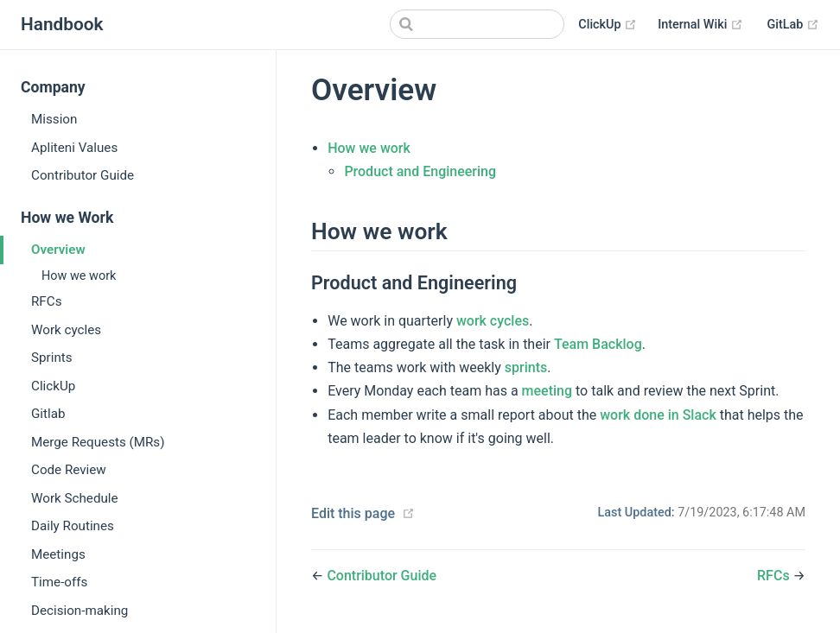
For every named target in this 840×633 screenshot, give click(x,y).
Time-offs (59, 582)
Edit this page (353, 513)
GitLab (793, 25)
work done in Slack (658, 415)
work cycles (493, 321)
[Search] (477, 24)
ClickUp (608, 25)
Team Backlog (598, 344)
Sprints (52, 358)
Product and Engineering (420, 171)
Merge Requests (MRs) (98, 442)
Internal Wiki (700, 25)
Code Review (69, 470)
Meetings (58, 554)
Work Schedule (75, 498)
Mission (54, 119)
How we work (79, 276)
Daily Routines (73, 526)
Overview (58, 250)
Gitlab (48, 414)
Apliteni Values (74, 148)
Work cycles (66, 330)
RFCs (46, 301)
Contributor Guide (83, 175)
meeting (547, 391)
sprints (526, 367)
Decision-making (80, 611)
